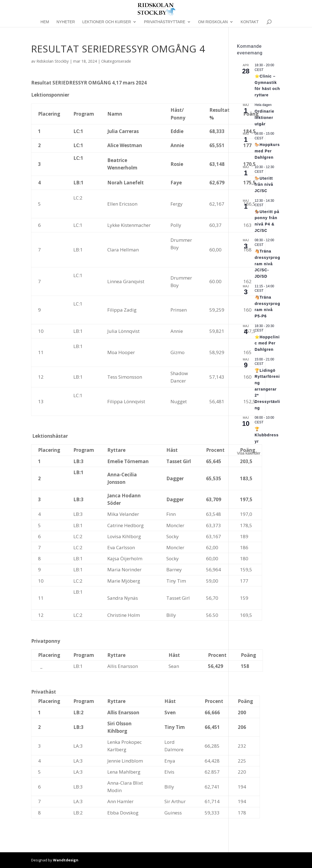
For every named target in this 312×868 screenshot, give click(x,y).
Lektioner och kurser (107, 22)
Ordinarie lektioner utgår (264, 117)
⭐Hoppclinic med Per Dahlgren (267, 343)
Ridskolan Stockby (53, 61)
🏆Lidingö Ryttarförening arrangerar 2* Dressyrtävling (267, 389)
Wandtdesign (66, 860)
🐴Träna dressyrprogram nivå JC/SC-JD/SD (267, 264)
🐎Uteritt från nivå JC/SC (264, 185)
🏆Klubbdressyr (267, 435)
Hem (45, 22)
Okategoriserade (116, 61)
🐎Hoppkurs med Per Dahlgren (267, 151)
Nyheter (66, 22)
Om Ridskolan (213, 22)
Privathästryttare (165, 22)
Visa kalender (249, 453)
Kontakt (250, 22)
